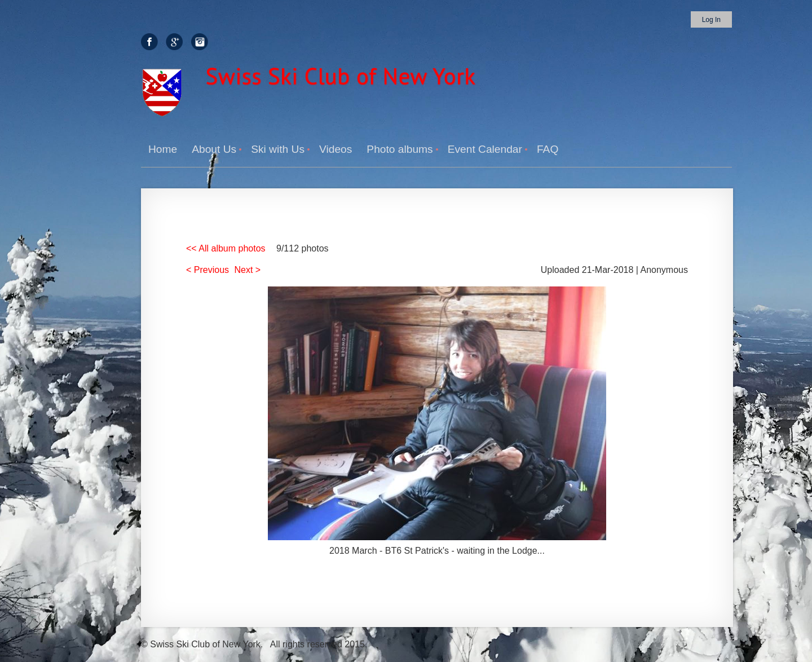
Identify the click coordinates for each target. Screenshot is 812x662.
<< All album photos (226, 248)
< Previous (208, 270)
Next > (248, 270)
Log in (711, 20)
